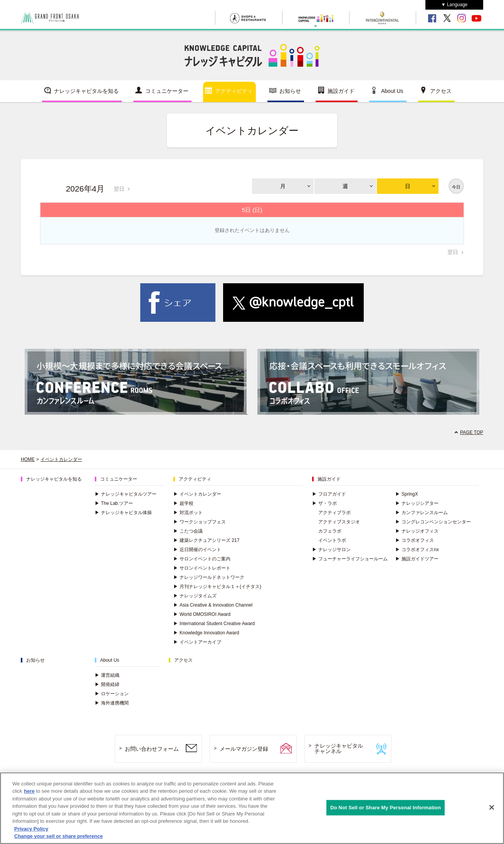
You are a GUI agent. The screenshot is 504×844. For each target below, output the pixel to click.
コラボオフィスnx (417, 550)
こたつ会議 (188, 531)
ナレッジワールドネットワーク (209, 577)
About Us (392, 91)
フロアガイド (329, 494)
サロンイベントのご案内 (202, 559)
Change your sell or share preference (59, 836)
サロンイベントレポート (202, 568)
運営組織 (107, 675)
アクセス (441, 91)
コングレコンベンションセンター (433, 522)
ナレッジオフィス (417, 531)
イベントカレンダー (61, 459)
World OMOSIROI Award (202, 614)
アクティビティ (234, 91)
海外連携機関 (112, 703)
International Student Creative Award (214, 624)
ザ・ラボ (324, 503)
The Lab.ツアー (114, 503)
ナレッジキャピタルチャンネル (339, 749)
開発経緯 (107, 684)
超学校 (183, 503)
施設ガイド (341, 91)
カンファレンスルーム (422, 513)
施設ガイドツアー (417, 559)
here (29, 791)
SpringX (407, 494)
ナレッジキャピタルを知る (86, 91)
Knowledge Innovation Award (206, 633)
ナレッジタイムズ (195, 596)
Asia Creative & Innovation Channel (213, 605)
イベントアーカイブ (197, 642)
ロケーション (112, 694)
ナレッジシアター (417, 503)
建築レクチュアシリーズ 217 (206, 540)
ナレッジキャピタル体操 (123, 513)
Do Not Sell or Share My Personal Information (386, 808)
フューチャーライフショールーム (350, 559)
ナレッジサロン (331, 550)
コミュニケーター (167, 91)
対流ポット (188, 513)
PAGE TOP (472, 432)
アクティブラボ (334, 513)
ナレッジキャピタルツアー (126, 494)
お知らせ (290, 91)
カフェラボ (330, 531)
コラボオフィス (415, 540)
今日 (456, 187)
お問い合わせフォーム (152, 749)
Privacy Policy (31, 829)
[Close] (492, 807)
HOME (28, 459)
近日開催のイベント (197, 550)
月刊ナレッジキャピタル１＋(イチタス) (217, 587)
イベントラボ (332, 540)
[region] (252, 808)
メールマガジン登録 (244, 749)
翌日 (119, 189)
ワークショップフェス (200, 522)
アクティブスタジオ (339, 522)
